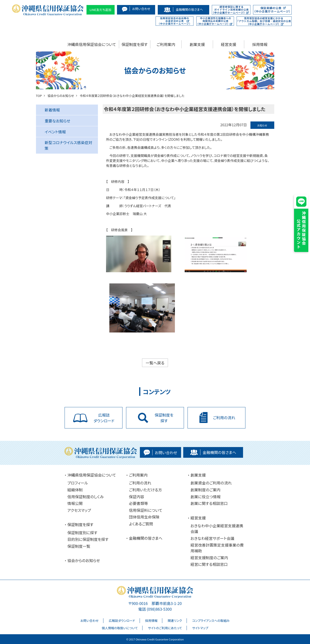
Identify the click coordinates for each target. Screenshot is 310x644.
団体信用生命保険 (144, 517)
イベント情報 (55, 132)
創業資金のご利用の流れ (211, 483)
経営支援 (229, 44)
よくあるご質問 (141, 524)
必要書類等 (138, 503)
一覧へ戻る (155, 363)
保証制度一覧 (79, 546)
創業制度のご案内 (205, 490)
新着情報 (52, 110)
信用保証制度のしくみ (86, 497)
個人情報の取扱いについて (120, 628)
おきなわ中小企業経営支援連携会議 (217, 528)
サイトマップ (200, 628)
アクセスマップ (79, 510)
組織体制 (75, 490)
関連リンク (175, 621)
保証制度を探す (135, 44)
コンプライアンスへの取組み (211, 621)
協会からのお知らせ (84, 560)
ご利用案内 (166, 44)
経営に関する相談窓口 (209, 564)
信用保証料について (146, 510)
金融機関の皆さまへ (146, 538)
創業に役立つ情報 (205, 497)
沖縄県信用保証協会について (92, 44)
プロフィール (78, 483)
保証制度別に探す (82, 533)
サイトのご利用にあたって (165, 628)
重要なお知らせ (57, 121)
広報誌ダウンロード (122, 621)
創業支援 (197, 44)
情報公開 (75, 503)
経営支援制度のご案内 (209, 558)
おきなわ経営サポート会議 (212, 538)
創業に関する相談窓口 (209, 503)
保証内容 (137, 497)
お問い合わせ (90, 621)
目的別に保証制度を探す (88, 539)
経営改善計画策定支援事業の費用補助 (217, 548)
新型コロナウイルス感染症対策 (68, 145)
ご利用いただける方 (145, 490)
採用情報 (260, 44)
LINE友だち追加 (101, 10)
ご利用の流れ (140, 483)
